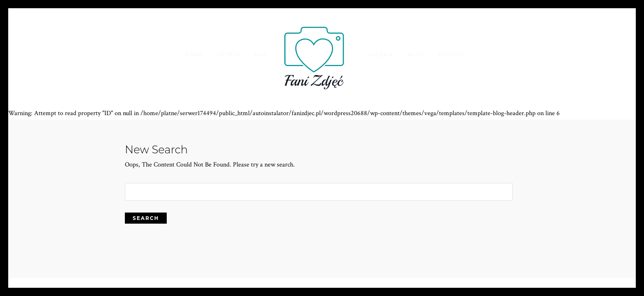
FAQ (261, 54)
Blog (416, 54)
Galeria (381, 54)
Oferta (229, 54)
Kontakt (452, 54)
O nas (194, 54)
